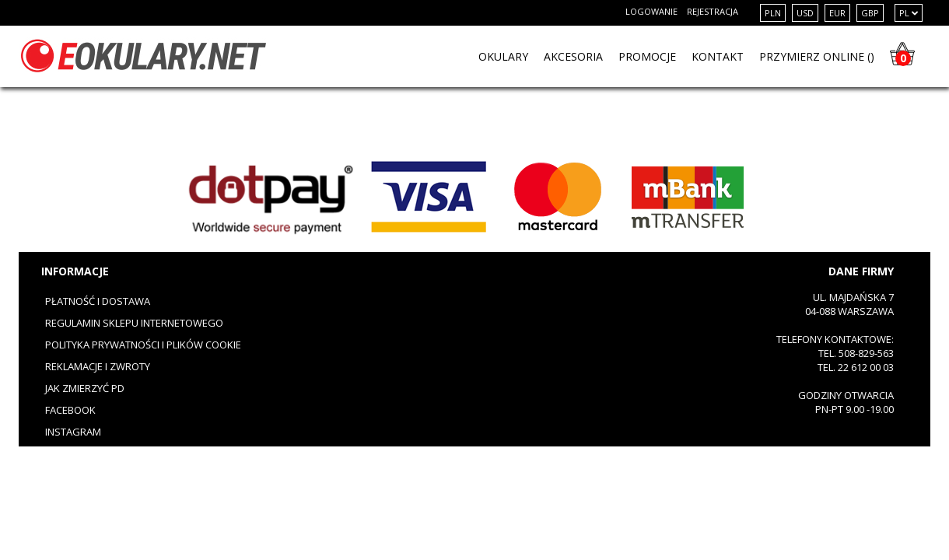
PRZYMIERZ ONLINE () (817, 56)
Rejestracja (713, 11)
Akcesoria (573, 56)
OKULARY (503, 56)
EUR (837, 13)
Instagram (73, 432)
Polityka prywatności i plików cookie (143, 345)
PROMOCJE (647, 56)
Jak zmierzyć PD (85, 388)
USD (805, 13)
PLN (773, 13)
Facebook (70, 410)
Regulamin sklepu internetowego (134, 323)
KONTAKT (718, 56)
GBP (870, 13)
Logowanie (651, 11)
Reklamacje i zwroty (98, 366)
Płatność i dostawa (98, 301)
